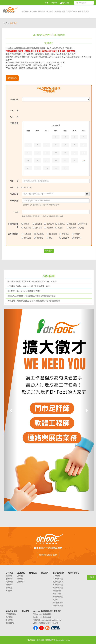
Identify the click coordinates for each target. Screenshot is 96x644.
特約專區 (9, 617)
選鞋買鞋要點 (58, 597)
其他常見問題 (58, 606)
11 (84, 145)
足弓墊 (20, 576)
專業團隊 (9, 579)
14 (47, 153)
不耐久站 (49, 224)
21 (47, 160)
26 (28, 168)
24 (74, 160)
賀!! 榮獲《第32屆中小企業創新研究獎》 (24, 291)
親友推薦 (39, 234)
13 (37, 153)
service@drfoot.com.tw (52, 620)
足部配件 (21, 582)
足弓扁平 (38, 228)
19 (28, 160)
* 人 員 (14, 117)
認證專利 (9, 582)
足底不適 (38, 224)
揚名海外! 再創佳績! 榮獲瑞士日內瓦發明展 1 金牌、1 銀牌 (32, 281)
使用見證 (42, 11)
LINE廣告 (65, 238)
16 (65, 153)
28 (47, 168)
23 (65, 160)
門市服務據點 (11, 614)
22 (56, 160)
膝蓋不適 (72, 224)
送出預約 (49, 251)
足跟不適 (27, 228)
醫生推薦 (64, 234)
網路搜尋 (39, 238)
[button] (10, 410)
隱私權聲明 (10, 623)
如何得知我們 (13, 234)
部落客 (76, 234)
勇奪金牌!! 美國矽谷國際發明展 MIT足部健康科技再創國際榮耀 (34, 301)
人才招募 (9, 591)
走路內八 (60, 224)
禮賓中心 (77, 238)
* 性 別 (14, 188)
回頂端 (91, 577)
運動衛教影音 (58, 603)
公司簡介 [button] (25, 11)
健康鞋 (20, 579)
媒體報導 (9, 585)
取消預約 (12, 78)
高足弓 (55, 600)
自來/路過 (27, 234)
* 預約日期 (14, 123)
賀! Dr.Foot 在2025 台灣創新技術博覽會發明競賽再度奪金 (31, 296)
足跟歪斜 (72, 228)
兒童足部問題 (58, 579)
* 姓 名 (14, 181)
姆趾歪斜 (49, 228)
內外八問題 (57, 594)
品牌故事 (9, 576)
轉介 (50, 238)
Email (16, 212)
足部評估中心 (72, 11)
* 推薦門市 (14, 99)
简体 (46, 3)
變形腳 (26, 224)
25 (84, 160)
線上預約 (50, 11)
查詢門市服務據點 (48, 555)
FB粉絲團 (52, 234)
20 (37, 160)
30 (65, 168)
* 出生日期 (14, 194)
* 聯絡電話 (14, 201)
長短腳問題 (57, 591)
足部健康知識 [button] (60, 11)
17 (74, 153)
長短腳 (60, 228)
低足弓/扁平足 (58, 582)
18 (84, 153)
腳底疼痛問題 (58, 585)
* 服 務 (14, 110)
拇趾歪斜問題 (58, 588)
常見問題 (9, 620)
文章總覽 (56, 576)
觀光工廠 (64, 3)
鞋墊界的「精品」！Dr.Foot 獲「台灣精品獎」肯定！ (30, 286)
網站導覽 (25, 611)
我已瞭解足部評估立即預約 (49, 90)
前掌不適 (83, 224)
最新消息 (9, 588)
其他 (81, 228)
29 (56, 168)
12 (28, 153)
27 (37, 168)
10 (74, 145)
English (54, 3)
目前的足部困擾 (13, 225)
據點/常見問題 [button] (84, 11)
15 (56, 153)
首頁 (5, 23)
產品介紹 (33, 11)
